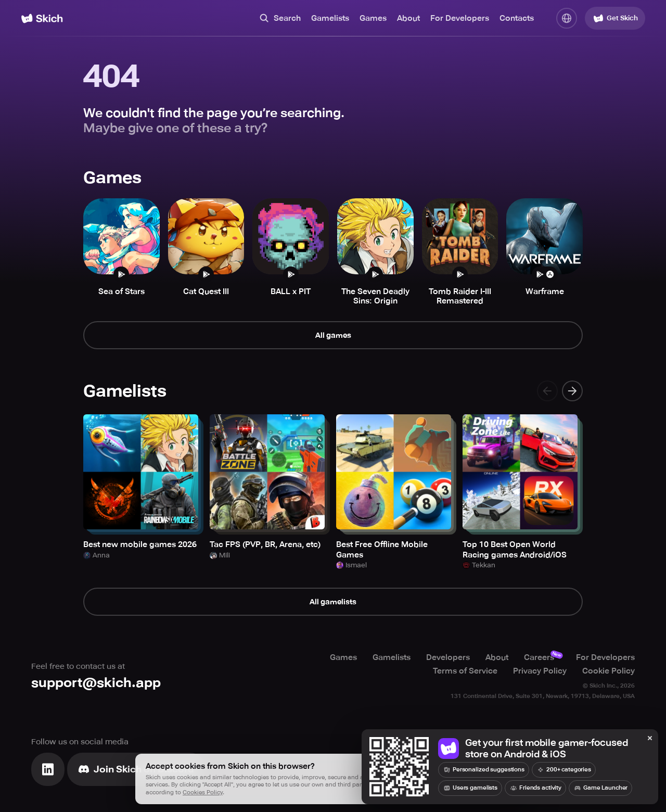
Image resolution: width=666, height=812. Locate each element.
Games (373, 18)
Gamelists (330, 18)
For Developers (460, 18)
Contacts (517, 18)
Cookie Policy (609, 671)
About (408, 18)
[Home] (42, 18)
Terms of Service (465, 671)
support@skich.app (96, 683)
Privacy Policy (540, 671)
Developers (448, 657)
